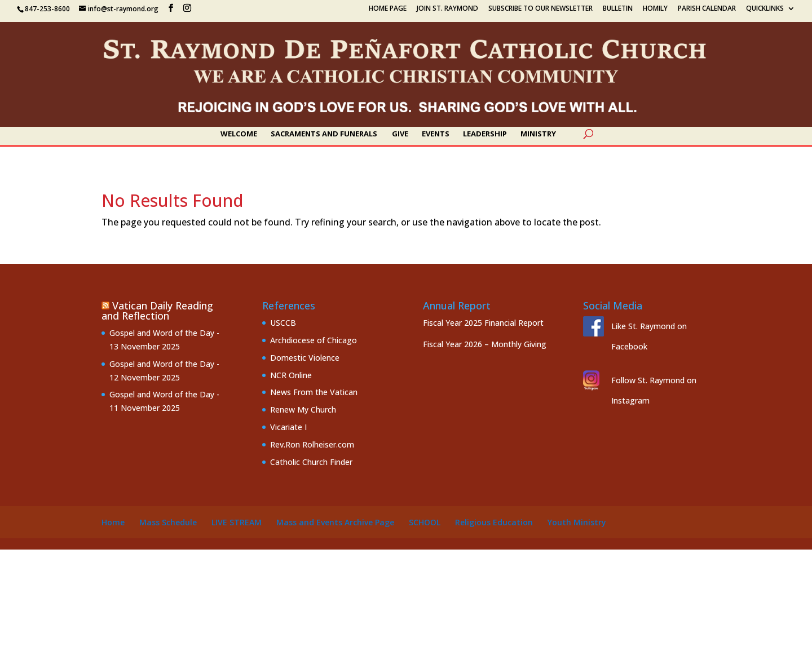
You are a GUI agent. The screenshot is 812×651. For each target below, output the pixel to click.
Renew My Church (303, 409)
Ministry (538, 134)
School (425, 522)
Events (436, 134)
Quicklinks (765, 9)
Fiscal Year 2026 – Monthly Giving (485, 344)
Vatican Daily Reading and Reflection (157, 311)
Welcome (239, 134)
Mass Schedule (168, 522)
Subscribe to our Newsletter (540, 9)
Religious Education (494, 522)
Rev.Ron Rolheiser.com (312, 444)
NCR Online (291, 375)
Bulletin (618, 9)
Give (400, 134)
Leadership (485, 134)
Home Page (388, 9)
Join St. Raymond (447, 9)
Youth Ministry (577, 522)
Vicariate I (288, 427)
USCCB (283, 323)
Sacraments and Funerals (324, 134)
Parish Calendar (707, 9)
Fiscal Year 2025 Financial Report (483, 323)
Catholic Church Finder (311, 462)
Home (113, 522)
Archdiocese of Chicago (314, 340)
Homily (655, 9)
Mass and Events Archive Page (335, 522)
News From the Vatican (314, 392)
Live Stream (237, 522)
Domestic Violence (305, 358)
